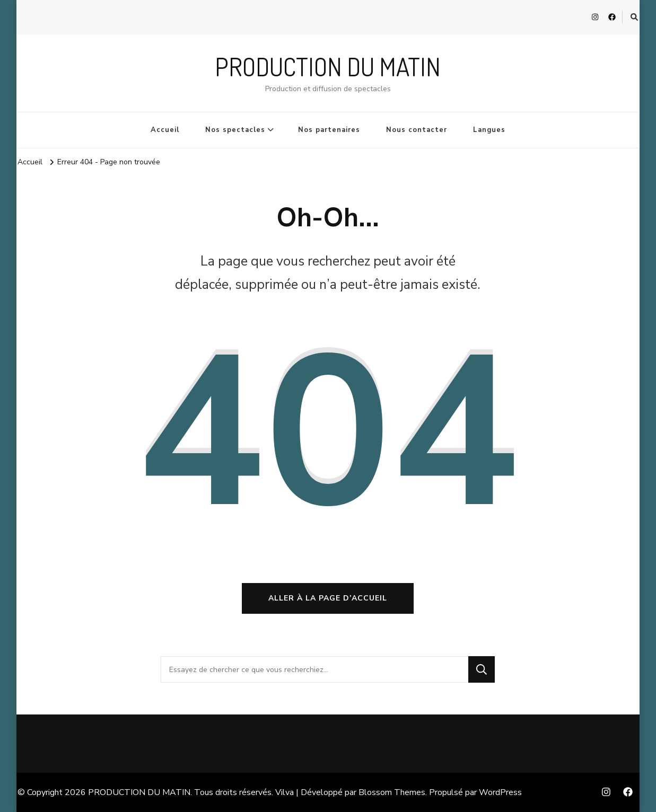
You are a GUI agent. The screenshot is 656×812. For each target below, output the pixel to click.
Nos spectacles (235, 130)
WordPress (500, 792)
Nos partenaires (329, 130)
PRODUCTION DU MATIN (328, 67)
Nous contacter (417, 130)
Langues (489, 130)
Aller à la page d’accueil (328, 598)
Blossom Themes (392, 792)
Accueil (165, 130)
